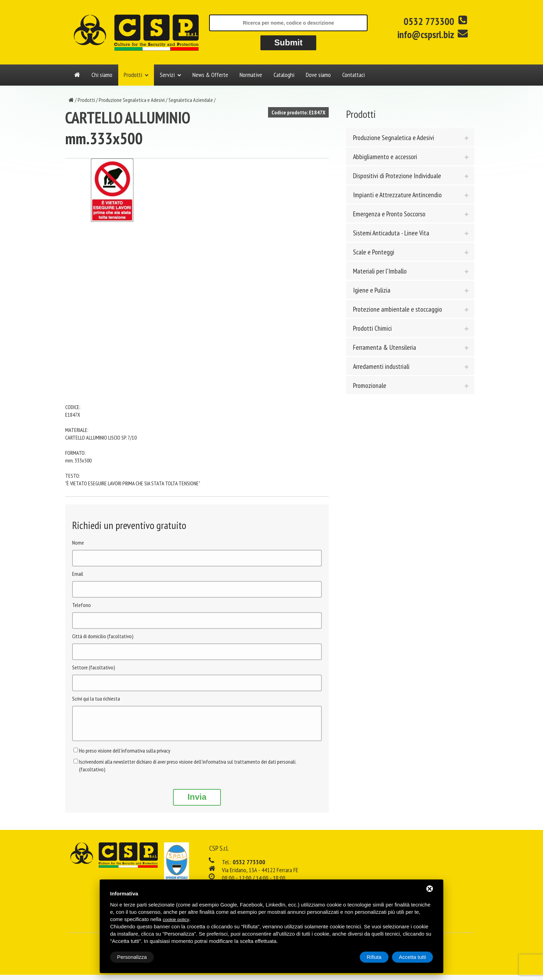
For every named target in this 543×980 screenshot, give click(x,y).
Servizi (167, 75)
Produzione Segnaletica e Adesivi (132, 100)
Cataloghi (284, 75)
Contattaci (354, 75)
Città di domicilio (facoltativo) (103, 636)
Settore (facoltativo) (94, 667)
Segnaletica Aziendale (191, 100)
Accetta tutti (412, 957)
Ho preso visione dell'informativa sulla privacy (125, 756)
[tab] (410, 137)
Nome (78, 543)
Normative (251, 75)
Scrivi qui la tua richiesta (96, 699)
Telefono (81, 605)
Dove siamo (318, 75)
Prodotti (133, 75)
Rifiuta (374, 957)
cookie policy (176, 920)
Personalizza (132, 957)
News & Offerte (210, 75)
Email (78, 574)
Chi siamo (102, 75)
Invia (197, 802)
